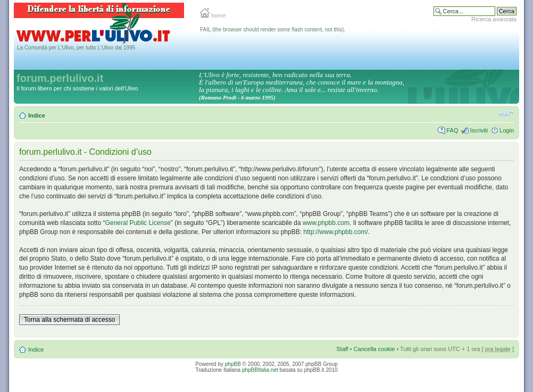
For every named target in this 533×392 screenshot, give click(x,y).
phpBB (233, 364)
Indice (37, 115)
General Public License (138, 223)
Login (507, 130)
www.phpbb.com (326, 223)
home (213, 15)
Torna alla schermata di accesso (69, 320)
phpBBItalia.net (260, 370)
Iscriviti (479, 130)
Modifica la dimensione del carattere (506, 113)
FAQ (452, 130)
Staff (342, 349)
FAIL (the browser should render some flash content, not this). (273, 30)
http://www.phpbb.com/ (335, 232)
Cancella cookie (374, 349)
